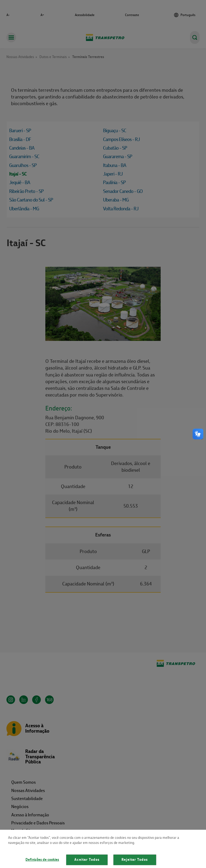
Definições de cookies (42, 860)
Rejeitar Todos (135, 860)
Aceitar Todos (87, 860)
